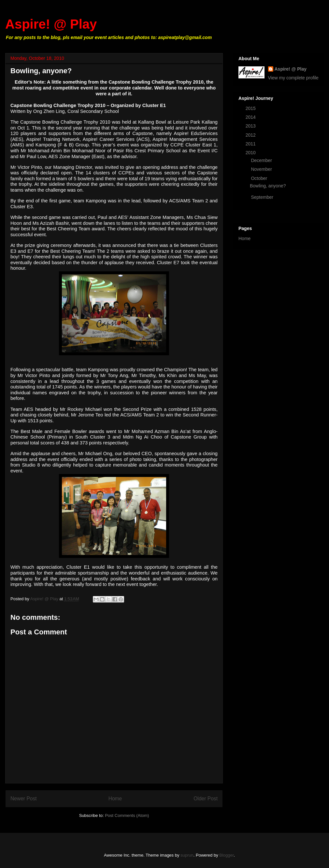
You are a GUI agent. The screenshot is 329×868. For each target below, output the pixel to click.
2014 (251, 117)
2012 (251, 135)
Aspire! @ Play (51, 24)
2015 (251, 108)
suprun (187, 855)
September (263, 197)
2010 (251, 153)
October (260, 178)
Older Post (206, 799)
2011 (251, 144)
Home (115, 799)
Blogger (226, 855)
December (262, 160)
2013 (251, 126)
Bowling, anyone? (268, 186)
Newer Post (24, 799)
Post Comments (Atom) (127, 815)
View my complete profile (293, 78)
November (262, 169)
